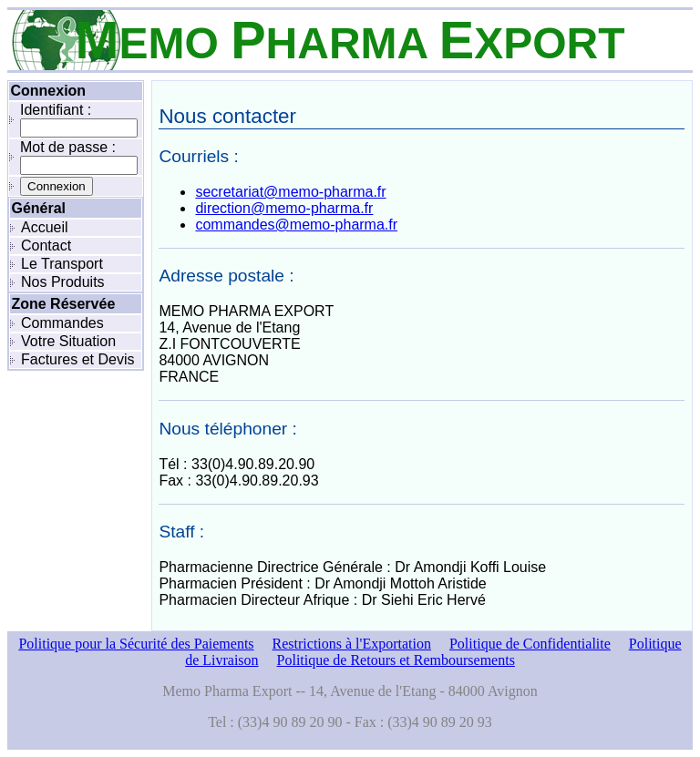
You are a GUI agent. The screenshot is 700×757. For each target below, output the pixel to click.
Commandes (62, 323)
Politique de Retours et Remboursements (396, 660)
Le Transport (62, 264)
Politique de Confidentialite (530, 644)
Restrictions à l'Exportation (352, 644)
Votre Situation (68, 341)
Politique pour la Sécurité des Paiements (136, 644)
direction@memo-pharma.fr (284, 208)
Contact (46, 246)
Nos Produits (63, 282)
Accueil (45, 227)
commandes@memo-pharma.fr (296, 225)
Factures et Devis (77, 359)
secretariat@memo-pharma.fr (290, 192)
